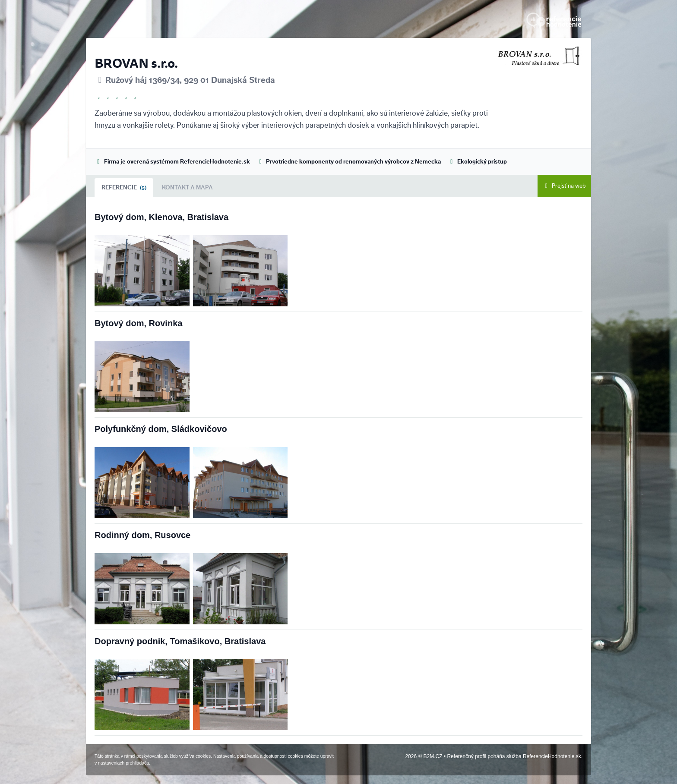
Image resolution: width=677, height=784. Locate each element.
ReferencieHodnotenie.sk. (553, 756)
